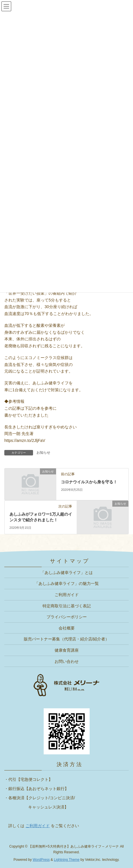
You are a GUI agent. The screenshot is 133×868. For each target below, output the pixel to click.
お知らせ (43, 453)
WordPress (41, 860)
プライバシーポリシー (67, 617)
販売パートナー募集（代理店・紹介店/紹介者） (67, 639)
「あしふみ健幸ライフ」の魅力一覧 (67, 583)
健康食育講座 (67, 650)
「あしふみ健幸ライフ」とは (67, 573)
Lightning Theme (67, 860)
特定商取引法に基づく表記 (67, 606)
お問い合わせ (67, 661)
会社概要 (67, 628)
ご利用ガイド (67, 595)
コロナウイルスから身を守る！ (89, 482)
